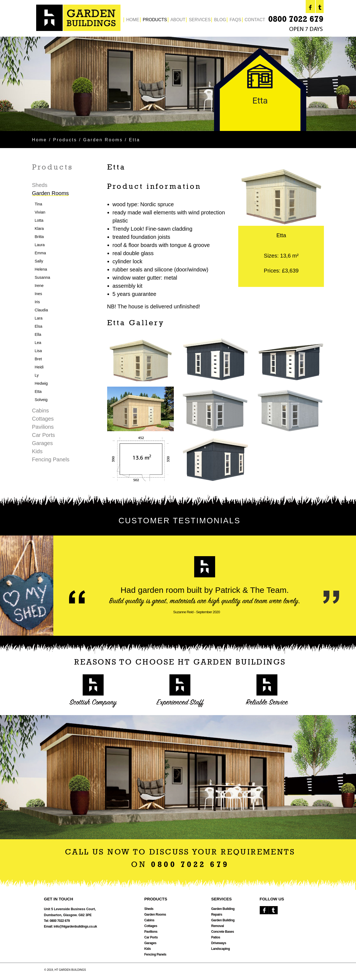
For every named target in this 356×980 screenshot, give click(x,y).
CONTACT (255, 20)
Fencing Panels (51, 459)
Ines (38, 294)
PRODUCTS (155, 20)
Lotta (39, 220)
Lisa (38, 351)
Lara (39, 318)
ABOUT (178, 20)
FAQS (235, 20)
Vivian (40, 212)
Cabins (41, 411)
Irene (39, 286)
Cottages (43, 419)
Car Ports (44, 435)
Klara (39, 228)
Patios (216, 937)
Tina (38, 204)
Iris (37, 302)
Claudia (41, 310)
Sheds (40, 185)
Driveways (219, 943)
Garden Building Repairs (223, 912)
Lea (38, 343)
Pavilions (43, 427)
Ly (37, 375)
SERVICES (200, 20)
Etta (38, 392)
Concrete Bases (223, 932)
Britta (39, 237)
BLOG (220, 20)
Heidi (39, 367)
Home (40, 140)
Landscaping (221, 949)
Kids (37, 451)
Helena (41, 269)
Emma (41, 253)
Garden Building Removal (223, 923)
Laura (40, 245)
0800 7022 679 (296, 20)
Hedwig (41, 383)
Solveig (41, 400)
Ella (38, 334)
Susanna (43, 277)
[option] (178, 84)
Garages (43, 443)
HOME (133, 20)
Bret (38, 359)
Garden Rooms (103, 140)
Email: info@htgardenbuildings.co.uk (71, 926)
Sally (39, 261)
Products (65, 140)
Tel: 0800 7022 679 (57, 921)
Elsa (39, 326)
